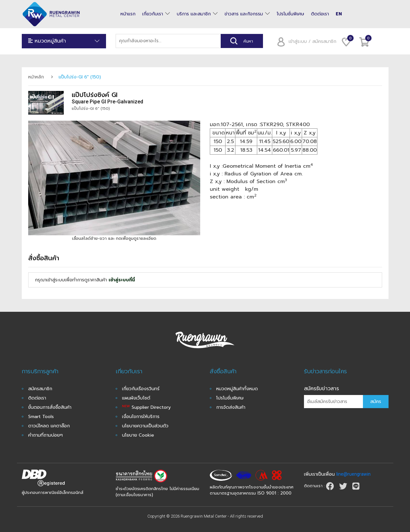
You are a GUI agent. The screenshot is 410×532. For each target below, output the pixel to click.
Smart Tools (41, 417)
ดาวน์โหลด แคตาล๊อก (49, 426)
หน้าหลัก (36, 77)
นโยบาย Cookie (138, 435)
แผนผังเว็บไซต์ (136, 398)
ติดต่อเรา (320, 14)
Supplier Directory (146, 407)
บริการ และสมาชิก (194, 14)
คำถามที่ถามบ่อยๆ (45, 435)
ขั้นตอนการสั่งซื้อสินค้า (50, 407)
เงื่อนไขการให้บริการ (141, 417)
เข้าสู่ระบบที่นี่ (122, 280)
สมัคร (376, 402)
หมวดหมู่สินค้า (64, 41)
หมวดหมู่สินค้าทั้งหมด (237, 389)
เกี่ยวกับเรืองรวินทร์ (141, 389)
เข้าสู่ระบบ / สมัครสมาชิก (304, 41)
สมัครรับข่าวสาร (321, 389)
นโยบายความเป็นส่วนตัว (145, 426)
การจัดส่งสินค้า (231, 407)
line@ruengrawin (353, 474)
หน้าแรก (128, 14)
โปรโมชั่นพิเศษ (291, 14)
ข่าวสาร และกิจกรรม (244, 14)
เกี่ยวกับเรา (153, 14)
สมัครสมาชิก (40, 389)
